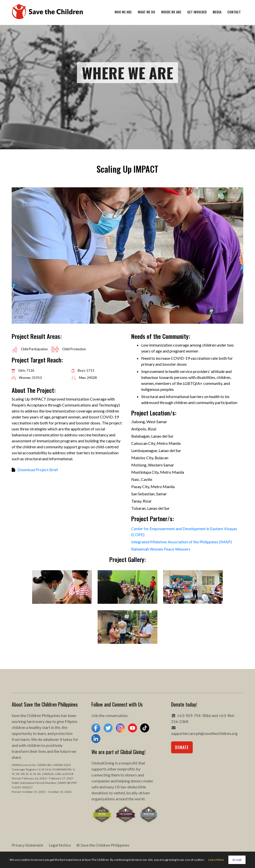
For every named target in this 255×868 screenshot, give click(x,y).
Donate (182, 747)
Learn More (216, 860)
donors (131, 775)
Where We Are (171, 12)
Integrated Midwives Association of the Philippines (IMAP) (182, 542)
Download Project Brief (38, 470)
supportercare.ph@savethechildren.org (204, 733)
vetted (119, 793)
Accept (237, 860)
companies (101, 781)
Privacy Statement (27, 845)
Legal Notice (60, 845)
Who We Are (123, 12)
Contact (234, 12)
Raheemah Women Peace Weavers (161, 549)
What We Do (146, 12)
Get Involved (197, 12)
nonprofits (126, 769)
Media (217, 12)
